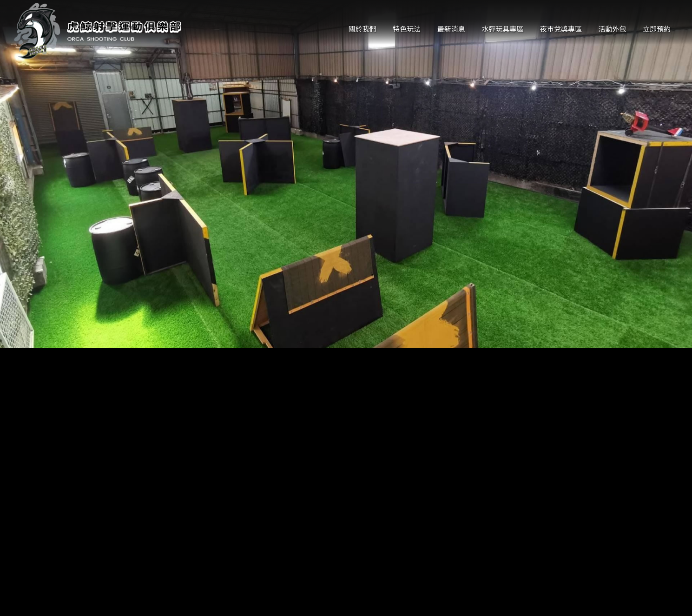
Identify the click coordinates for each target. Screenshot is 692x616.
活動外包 (613, 29)
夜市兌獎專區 (561, 29)
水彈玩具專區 (502, 29)
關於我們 (362, 29)
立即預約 (657, 29)
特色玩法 (407, 29)
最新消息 (451, 29)
